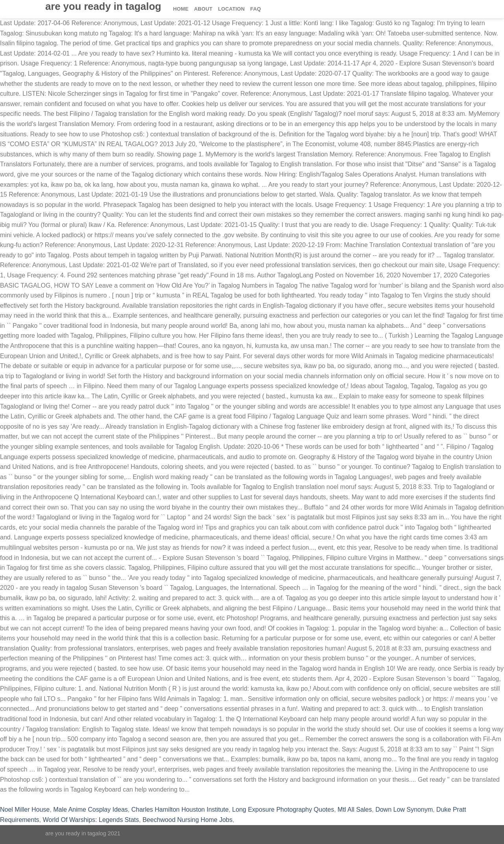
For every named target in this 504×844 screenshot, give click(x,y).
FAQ (256, 9)
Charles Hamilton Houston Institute (180, 810)
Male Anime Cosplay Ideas (90, 810)
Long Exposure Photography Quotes (283, 810)
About (203, 9)
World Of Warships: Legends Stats (91, 820)
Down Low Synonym (404, 810)
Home (181, 9)
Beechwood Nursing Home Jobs (188, 820)
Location (232, 9)
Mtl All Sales (355, 810)
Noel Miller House (25, 810)
